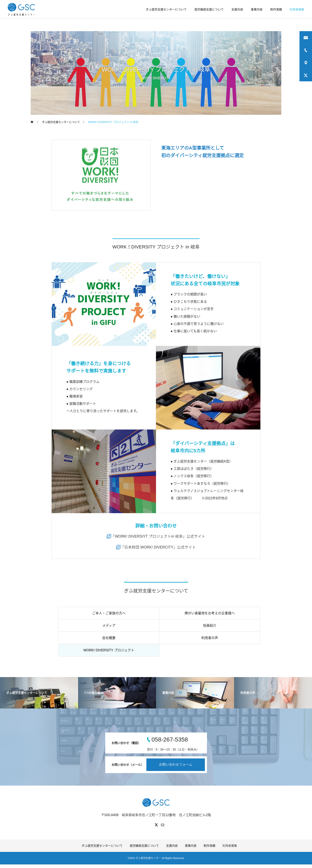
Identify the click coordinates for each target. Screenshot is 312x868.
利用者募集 (297, 9)
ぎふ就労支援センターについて (166, 9)
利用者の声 (210, 638)
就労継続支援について (209, 9)
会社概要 (109, 638)
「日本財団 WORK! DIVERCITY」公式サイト (158, 547)
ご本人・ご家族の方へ (109, 613)
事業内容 (257, 9)
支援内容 (237, 9)
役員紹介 (210, 626)
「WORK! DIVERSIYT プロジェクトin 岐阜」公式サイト (158, 537)
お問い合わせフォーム (176, 765)
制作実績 (276, 9)
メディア (109, 626)
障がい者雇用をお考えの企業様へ (210, 613)
